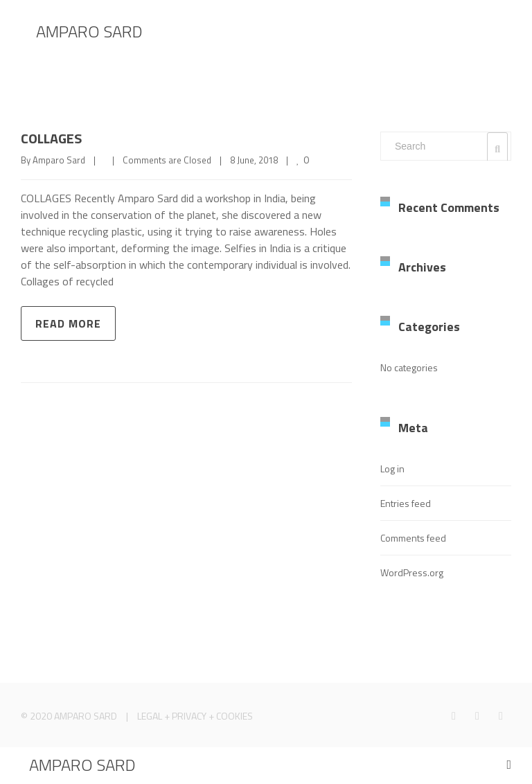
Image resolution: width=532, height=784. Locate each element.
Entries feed (406, 503)
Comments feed (413, 538)
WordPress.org (412, 572)
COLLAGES (51, 138)
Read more (68, 323)
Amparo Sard (59, 160)
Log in (392, 469)
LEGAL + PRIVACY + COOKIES (195, 716)
